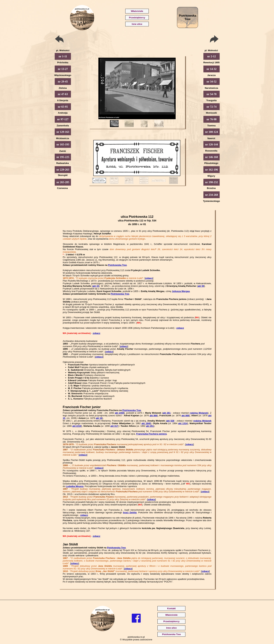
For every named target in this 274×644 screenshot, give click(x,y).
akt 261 (167, 413)
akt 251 (150, 426)
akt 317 (114, 426)
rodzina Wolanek (199, 413)
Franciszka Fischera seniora (152, 434)
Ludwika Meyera (75, 486)
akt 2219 (77, 426)
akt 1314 (183, 423)
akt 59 (201, 286)
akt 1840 (146, 423)
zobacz (149, 278)
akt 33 (96, 286)
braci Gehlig (130, 512)
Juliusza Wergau (181, 291)
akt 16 (99, 418)
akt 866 (153, 415)
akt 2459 (119, 413)
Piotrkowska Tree (117, 265)
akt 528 (170, 421)
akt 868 (185, 415)
